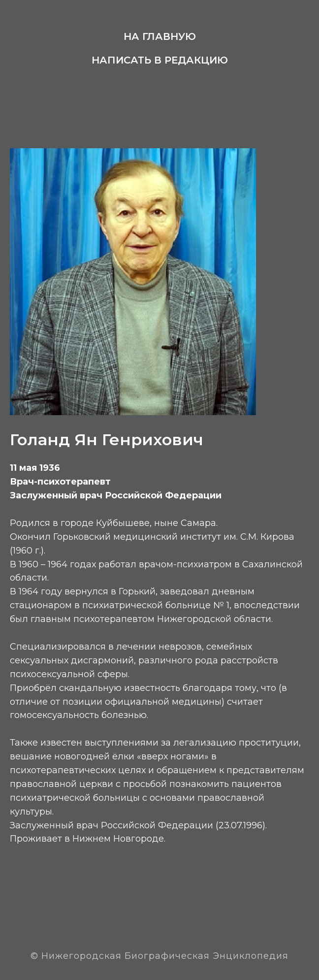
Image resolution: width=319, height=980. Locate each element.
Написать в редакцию (160, 60)
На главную (160, 36)
